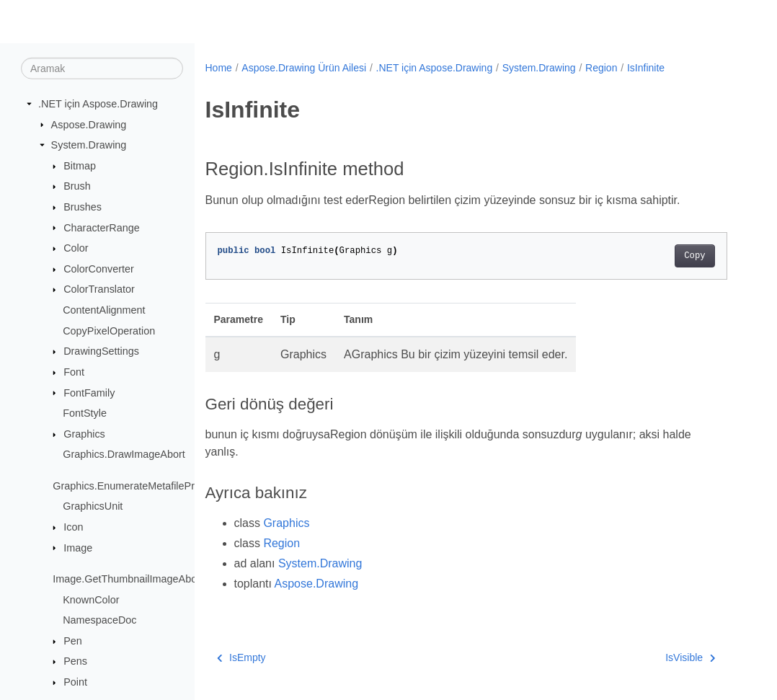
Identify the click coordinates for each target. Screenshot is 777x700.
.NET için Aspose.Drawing (98, 104)
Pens (75, 661)
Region (601, 68)
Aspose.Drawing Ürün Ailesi (304, 68)
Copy (694, 256)
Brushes (83, 207)
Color (76, 248)
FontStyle (85, 413)
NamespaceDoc (99, 620)
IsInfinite (646, 68)
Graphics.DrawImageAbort (124, 454)
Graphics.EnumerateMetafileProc (129, 486)
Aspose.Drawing (89, 124)
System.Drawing (89, 145)
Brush (77, 186)
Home (219, 68)
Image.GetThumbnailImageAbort (128, 579)
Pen (73, 641)
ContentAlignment (104, 310)
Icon (73, 527)
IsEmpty (241, 657)
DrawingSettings (101, 351)
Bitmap (80, 166)
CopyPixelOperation (109, 331)
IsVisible (690, 657)
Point (75, 682)
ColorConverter (99, 269)
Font (74, 372)
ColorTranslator (99, 289)
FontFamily (89, 392)
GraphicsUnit (93, 506)
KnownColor (91, 599)
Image (78, 547)
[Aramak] (102, 68)
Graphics (84, 434)
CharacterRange (102, 227)
